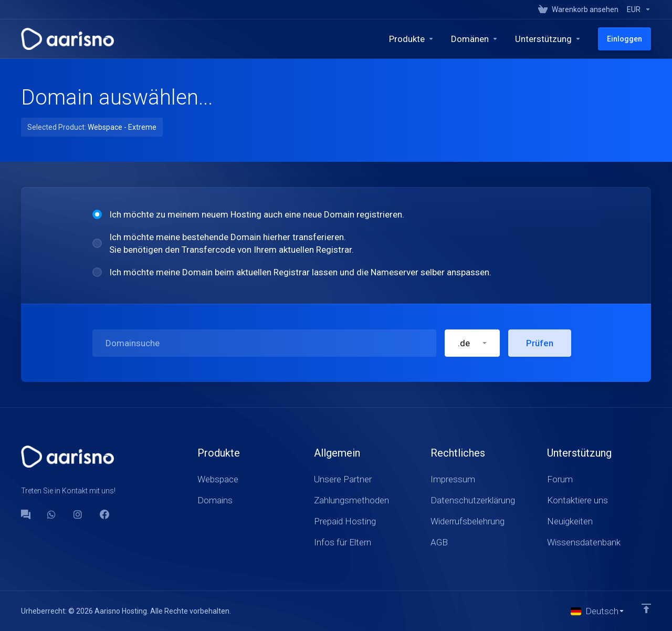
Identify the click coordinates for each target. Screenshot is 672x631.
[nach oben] (646, 608)
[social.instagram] (78, 514)
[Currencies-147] (637, 9)
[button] (472, 343)
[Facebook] (104, 514)
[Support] (548, 39)
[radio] (97, 214)
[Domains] (475, 39)
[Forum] (26, 514)
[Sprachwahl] (598, 611)
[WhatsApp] (52, 514)
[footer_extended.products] (412, 39)
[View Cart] (578, 9)
